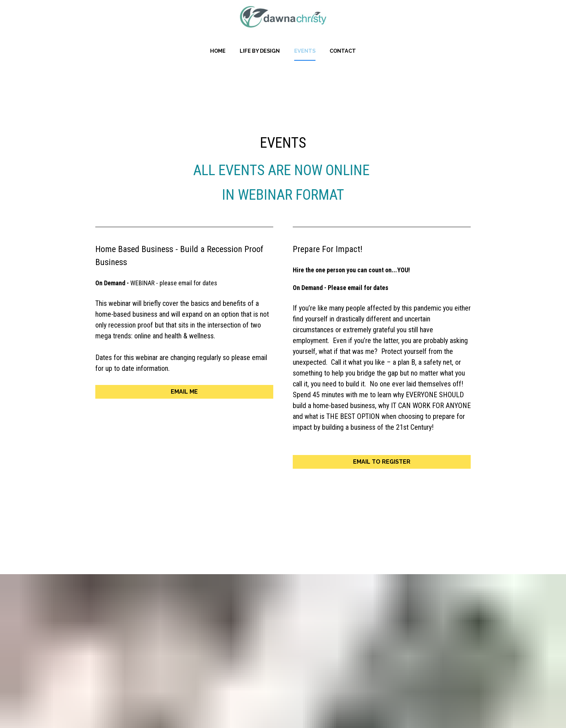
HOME (218, 51)
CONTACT (343, 51)
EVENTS (305, 51)
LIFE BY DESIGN (260, 51)
